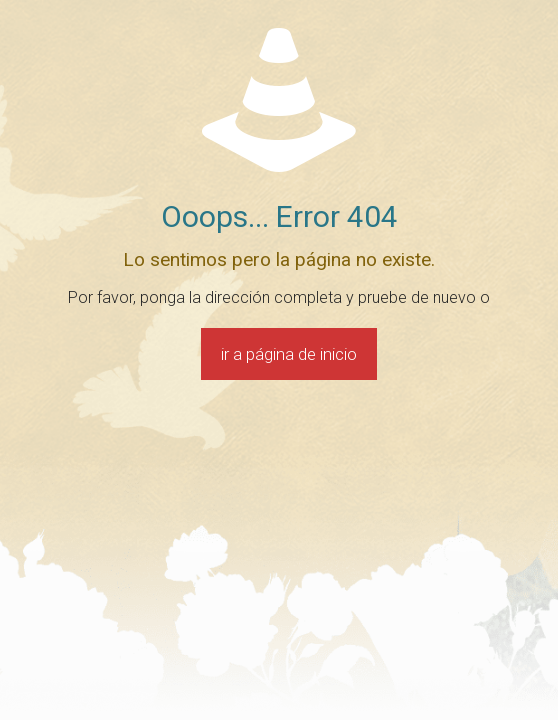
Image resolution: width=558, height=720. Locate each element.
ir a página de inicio (289, 354)
